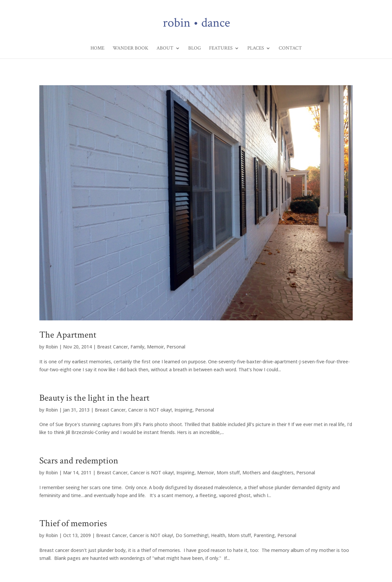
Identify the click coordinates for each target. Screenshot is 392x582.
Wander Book (130, 49)
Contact (290, 49)
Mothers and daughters (268, 473)
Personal (176, 347)
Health (218, 535)
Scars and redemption (79, 461)
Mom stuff (228, 473)
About (165, 49)
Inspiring (183, 410)
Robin (52, 347)
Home (97, 49)
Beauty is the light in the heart (94, 398)
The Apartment (68, 335)
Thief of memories (73, 523)
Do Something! (192, 535)
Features (221, 49)
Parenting (264, 535)
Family (137, 347)
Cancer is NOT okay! (150, 410)
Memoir (155, 347)
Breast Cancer (112, 347)
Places (256, 49)
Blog (195, 49)
